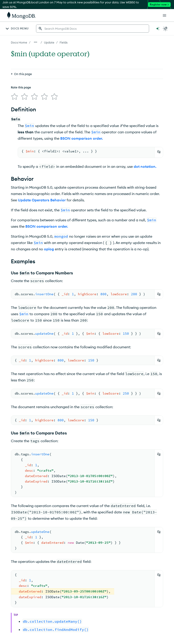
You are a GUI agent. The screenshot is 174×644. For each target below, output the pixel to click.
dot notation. (145, 165)
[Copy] (159, 150)
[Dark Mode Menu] (165, 29)
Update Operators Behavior (42, 198)
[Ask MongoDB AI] (158, 29)
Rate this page (21, 66)
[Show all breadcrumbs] (36, 42)
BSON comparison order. (82, 137)
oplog (49, 247)
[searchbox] (93, 29)
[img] (14, 75)
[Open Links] (164, 15)
